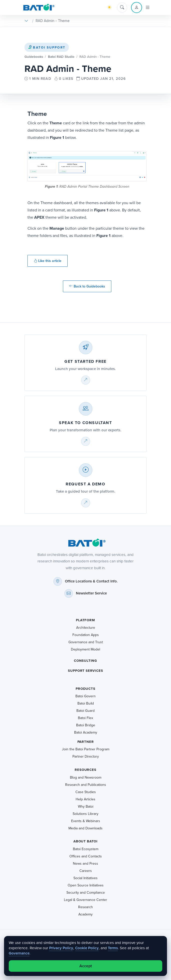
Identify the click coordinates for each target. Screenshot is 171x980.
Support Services (85, 671)
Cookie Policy (87, 948)
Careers (86, 871)
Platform (85, 620)
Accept (86, 966)
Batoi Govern (85, 696)
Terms (113, 948)
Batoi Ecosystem (86, 849)
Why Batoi (86, 806)
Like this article (48, 261)
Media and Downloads (85, 828)
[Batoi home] (85, 543)
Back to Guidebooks (87, 286)
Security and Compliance (86, 893)
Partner (86, 742)
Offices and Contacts (86, 856)
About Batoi (85, 841)
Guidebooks (34, 57)
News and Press (85, 864)
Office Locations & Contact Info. (91, 581)
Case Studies (86, 792)
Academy (85, 914)
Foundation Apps (86, 635)
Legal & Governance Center (85, 900)
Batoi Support (47, 47)
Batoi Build (86, 703)
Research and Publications (86, 785)
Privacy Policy (61, 948)
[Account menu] (137, 8)
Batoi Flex (85, 718)
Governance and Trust (86, 642)
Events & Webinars (86, 821)
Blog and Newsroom (86, 777)
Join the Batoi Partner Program (86, 749)
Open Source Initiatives (86, 885)
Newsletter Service (91, 593)
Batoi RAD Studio (61, 57)
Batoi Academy (86, 732)
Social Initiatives (85, 878)
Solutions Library (85, 814)
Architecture (86, 628)
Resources (85, 770)
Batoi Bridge (86, 725)
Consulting (85, 661)
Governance (19, 953)
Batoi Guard (85, 711)
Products (85, 689)
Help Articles (85, 799)
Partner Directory (86, 756)
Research (85, 907)
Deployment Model (85, 649)
